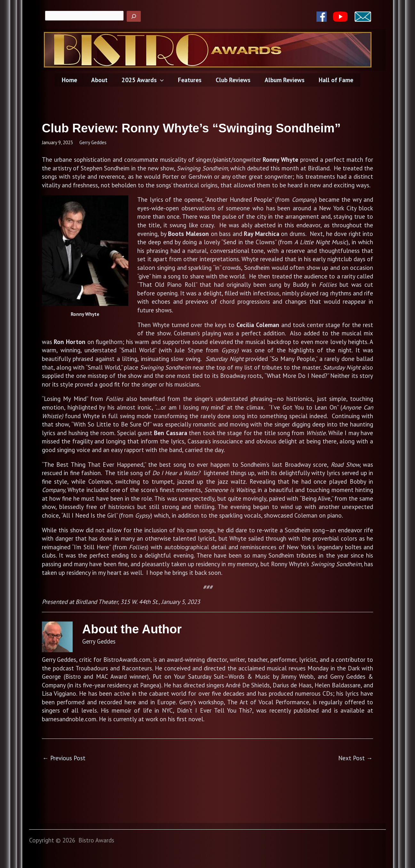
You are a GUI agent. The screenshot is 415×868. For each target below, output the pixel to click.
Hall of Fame (334, 80)
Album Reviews (283, 80)
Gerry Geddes (93, 142)
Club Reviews (232, 80)
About (101, 80)
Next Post (355, 758)
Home (71, 80)
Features (190, 80)
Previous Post (64, 758)
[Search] (134, 16)
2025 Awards (143, 80)
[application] (161, 80)
